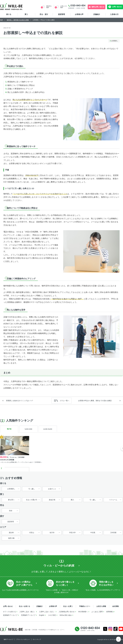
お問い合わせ (117, 7)
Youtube (121, 629)
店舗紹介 (97, 14)
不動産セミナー (85, 606)
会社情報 (115, 606)
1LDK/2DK (28, 429)
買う (26, 14)
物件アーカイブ (9, 639)
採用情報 (109, 612)
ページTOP (118, 639)
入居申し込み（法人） (47, 612)
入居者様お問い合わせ (67, 612)
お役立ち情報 (101, 606)
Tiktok (115, 629)
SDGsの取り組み (66, 615)
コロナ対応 (52, 615)
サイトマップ (37, 639)
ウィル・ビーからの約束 (59, 566)
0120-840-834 (78, 5)
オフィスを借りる (9, 612)
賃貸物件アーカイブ (10, 615)
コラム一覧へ (64, 401)
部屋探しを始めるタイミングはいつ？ (20, 401)
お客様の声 (79, 14)
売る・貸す (44, 14)
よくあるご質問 (97, 612)
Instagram (110, 629)
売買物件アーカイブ (28, 615)
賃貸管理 (61, 14)
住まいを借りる (24, 606)
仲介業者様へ (83, 612)
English (42, 615)
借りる (9, 14)
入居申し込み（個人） (27, 612)
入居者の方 (114, 14)
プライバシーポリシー (23, 639)
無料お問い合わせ (98, 7)
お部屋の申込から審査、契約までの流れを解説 (95, 401)
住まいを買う (68, 606)
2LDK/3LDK (48, 429)
